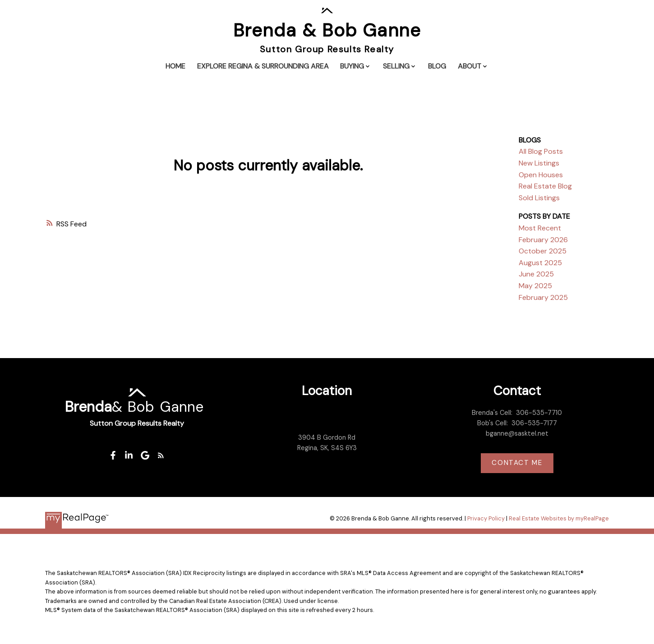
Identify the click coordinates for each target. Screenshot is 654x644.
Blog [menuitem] (437, 66)
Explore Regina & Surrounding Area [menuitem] (263, 66)
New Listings (539, 163)
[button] (113, 455)
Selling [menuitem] (396, 66)
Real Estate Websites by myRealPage (559, 518)
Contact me (517, 463)
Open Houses (541, 175)
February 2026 (543, 240)
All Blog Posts (541, 151)
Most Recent (540, 228)
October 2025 (543, 251)
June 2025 (536, 274)
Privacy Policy (486, 518)
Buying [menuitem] (352, 66)
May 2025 (535, 286)
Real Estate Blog (545, 186)
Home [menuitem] (175, 66)
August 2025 (540, 263)
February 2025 (543, 297)
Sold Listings (539, 198)
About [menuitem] (470, 66)
